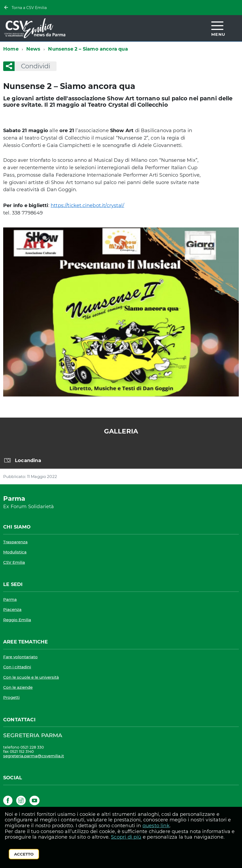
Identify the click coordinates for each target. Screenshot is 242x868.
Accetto (24, 854)
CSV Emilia (14, 562)
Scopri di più (126, 837)
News (33, 49)
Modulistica (15, 552)
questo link (156, 826)
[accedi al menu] (218, 28)
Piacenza (12, 609)
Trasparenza (15, 542)
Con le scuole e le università (31, 677)
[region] (121, 457)
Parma (10, 599)
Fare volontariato (20, 657)
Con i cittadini (17, 667)
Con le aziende (18, 687)
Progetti (11, 697)
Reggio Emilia (17, 620)
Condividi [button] (32, 66)
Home (11, 49)
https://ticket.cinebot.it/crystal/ (87, 205)
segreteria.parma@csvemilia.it (34, 756)
